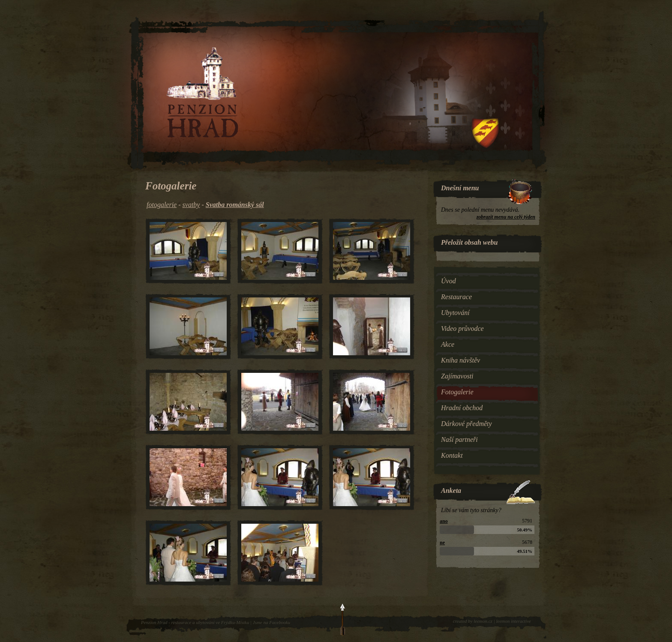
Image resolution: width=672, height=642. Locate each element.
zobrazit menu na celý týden (506, 217)
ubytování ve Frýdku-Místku (222, 622)
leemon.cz (483, 621)
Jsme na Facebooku (271, 622)
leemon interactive (513, 621)
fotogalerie (162, 205)
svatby (191, 205)
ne (442, 543)
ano (444, 521)
